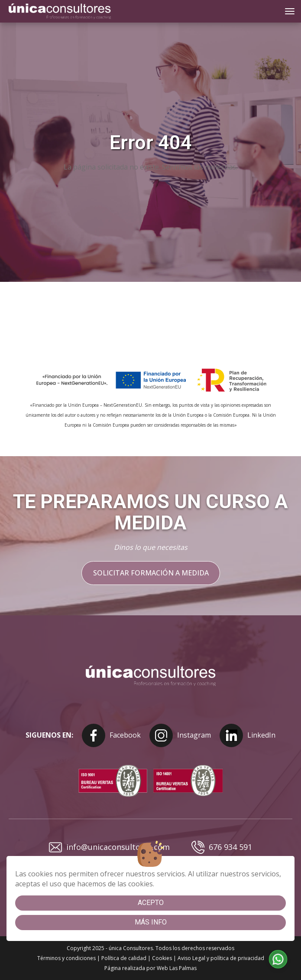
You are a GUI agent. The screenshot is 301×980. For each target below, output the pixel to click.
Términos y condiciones (66, 958)
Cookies (162, 958)
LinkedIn (248, 735)
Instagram (180, 735)
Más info (151, 922)
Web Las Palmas (177, 968)
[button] (278, 959)
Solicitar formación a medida (150, 573)
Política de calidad (124, 958)
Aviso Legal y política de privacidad (221, 958)
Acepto (151, 903)
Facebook (111, 735)
